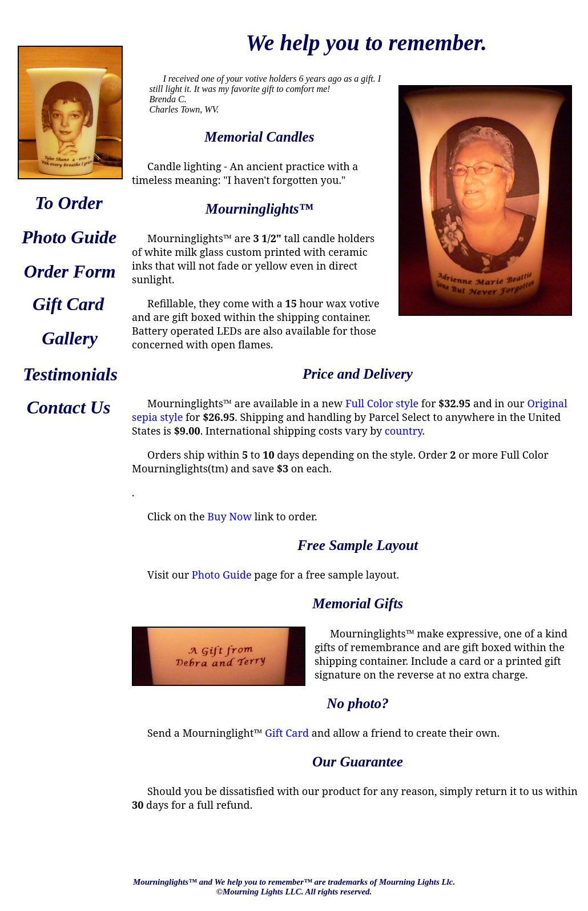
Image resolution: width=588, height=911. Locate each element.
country (404, 431)
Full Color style (382, 403)
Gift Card (287, 733)
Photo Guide (222, 575)
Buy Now (229, 516)
